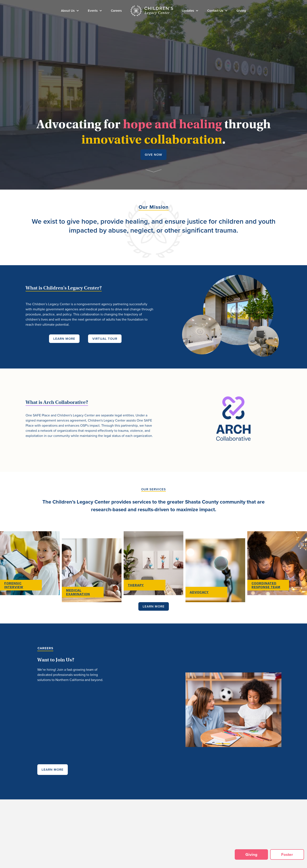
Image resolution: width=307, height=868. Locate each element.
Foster (287, 854)
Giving (241, 11)
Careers (116, 11)
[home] (152, 11)
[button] (70, 11)
